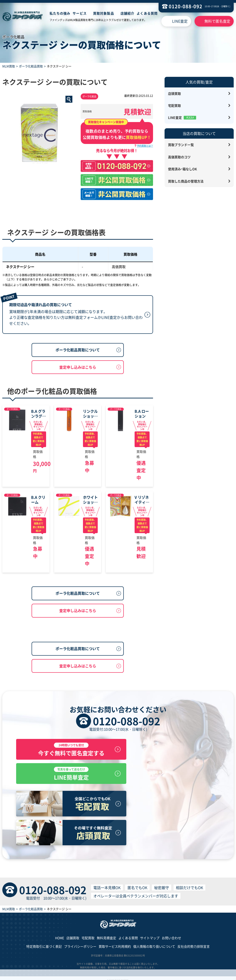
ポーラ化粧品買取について (78, 375)
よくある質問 (147, 13)
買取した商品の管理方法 (186, 181)
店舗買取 (73, 933)
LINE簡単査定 (171, 801)
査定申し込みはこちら (78, 392)
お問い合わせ (171, 933)
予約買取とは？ (145, 146)
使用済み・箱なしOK (183, 169)
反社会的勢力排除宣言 (194, 942)
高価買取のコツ (179, 157)
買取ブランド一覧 (181, 145)
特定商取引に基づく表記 (44, 942)
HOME (60, 933)
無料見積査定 (106, 933)
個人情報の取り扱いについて (154, 942)
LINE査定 (180, 21)
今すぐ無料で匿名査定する (65, 801)
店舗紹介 (127, 13)
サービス (80, 13)
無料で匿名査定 (217, 21)
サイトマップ (150, 933)
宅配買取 (174, 105)
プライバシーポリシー (80, 942)
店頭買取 (174, 93)
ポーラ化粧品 (89, 96)
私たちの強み (60, 13)
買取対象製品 (104, 13)
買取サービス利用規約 (115, 942)
